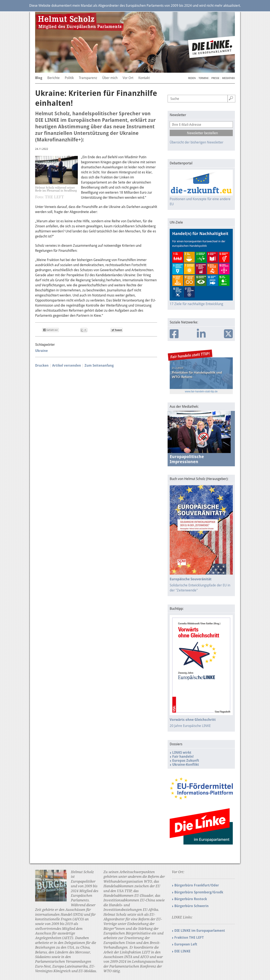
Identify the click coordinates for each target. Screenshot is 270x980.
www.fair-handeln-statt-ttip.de (201, 391)
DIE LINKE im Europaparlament (200, 931)
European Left (186, 944)
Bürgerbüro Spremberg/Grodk (199, 892)
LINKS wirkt (182, 753)
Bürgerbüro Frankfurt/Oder (197, 885)
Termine (204, 78)
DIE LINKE (182, 951)
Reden (192, 78)
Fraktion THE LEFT (189, 938)
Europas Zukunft (186, 761)
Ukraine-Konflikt (186, 765)
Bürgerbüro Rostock (191, 899)
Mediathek (228, 78)
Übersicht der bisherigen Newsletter (197, 142)
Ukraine (41, 351)
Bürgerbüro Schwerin (191, 906)
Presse (215, 78)
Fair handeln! (183, 757)
